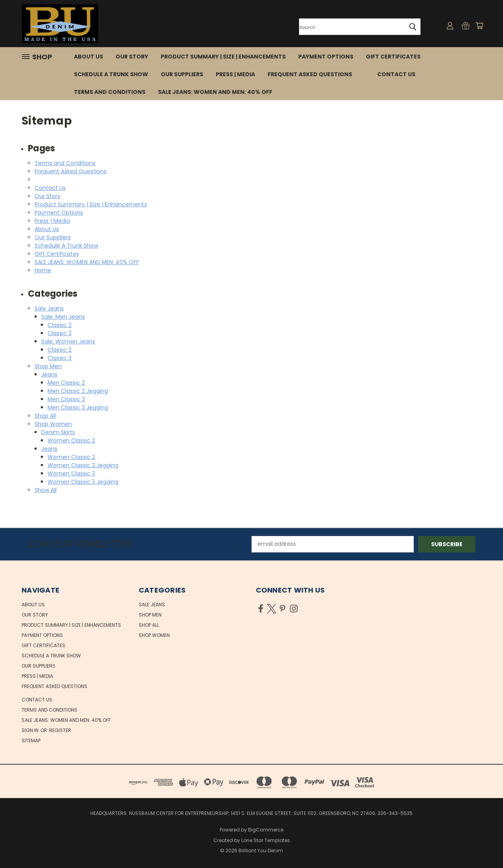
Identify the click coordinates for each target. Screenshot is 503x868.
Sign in (31, 730)
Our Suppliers (182, 74)
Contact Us (396, 74)
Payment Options (326, 57)
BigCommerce (266, 830)
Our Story (132, 57)
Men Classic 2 (66, 383)
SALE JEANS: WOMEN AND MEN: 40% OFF (215, 92)
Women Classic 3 (71, 473)
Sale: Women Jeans (68, 341)
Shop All (45, 416)
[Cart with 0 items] (479, 26)
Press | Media (235, 74)
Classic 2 (60, 325)
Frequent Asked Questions (310, 74)
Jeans (49, 374)
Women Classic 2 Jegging (83, 465)
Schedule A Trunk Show (111, 74)
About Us (88, 57)
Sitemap (31, 740)
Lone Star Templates (266, 840)
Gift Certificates (393, 57)
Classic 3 (60, 333)
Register (60, 730)
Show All (46, 490)
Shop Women (53, 424)
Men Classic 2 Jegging (78, 391)
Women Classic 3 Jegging (83, 482)
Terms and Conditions (110, 92)
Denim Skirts (58, 432)
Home (43, 270)
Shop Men (48, 366)
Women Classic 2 (71, 440)
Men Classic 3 (66, 399)
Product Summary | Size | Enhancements (223, 57)
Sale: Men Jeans (63, 317)
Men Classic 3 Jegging (78, 407)
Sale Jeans (49, 308)
